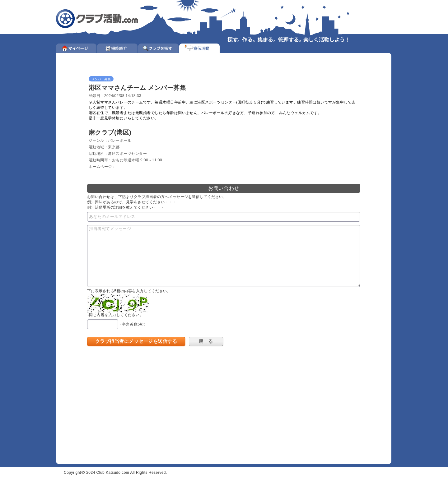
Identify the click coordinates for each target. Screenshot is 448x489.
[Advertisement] (145, 400)
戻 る (206, 341)
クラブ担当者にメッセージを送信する (136, 341)
